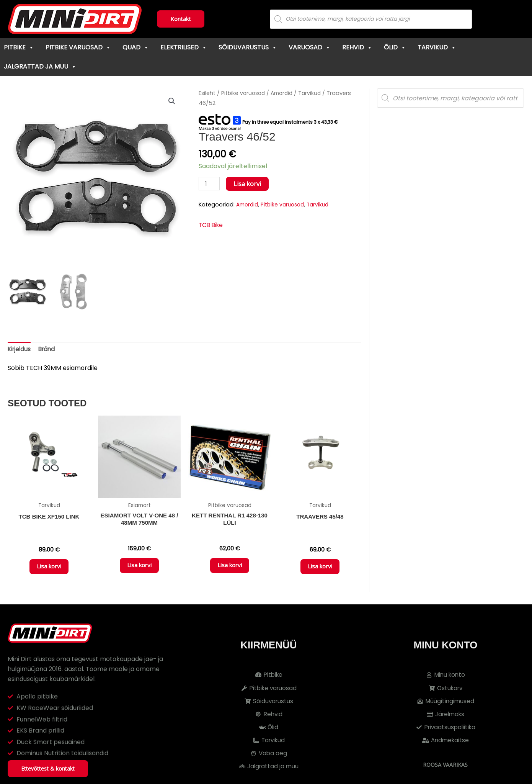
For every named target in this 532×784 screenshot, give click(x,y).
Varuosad (310, 47)
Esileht (207, 93)
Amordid (286, 93)
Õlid (395, 47)
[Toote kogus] (210, 184)
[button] (171, 101)
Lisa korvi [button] (49, 570)
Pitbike (19, 47)
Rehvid (357, 47)
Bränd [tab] (49, 350)
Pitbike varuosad (78, 47)
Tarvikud (437, 47)
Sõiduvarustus (248, 47)
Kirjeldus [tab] (20, 350)
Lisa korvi (248, 184)
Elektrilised (184, 47)
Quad (136, 47)
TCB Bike (212, 226)
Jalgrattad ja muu (40, 66)
